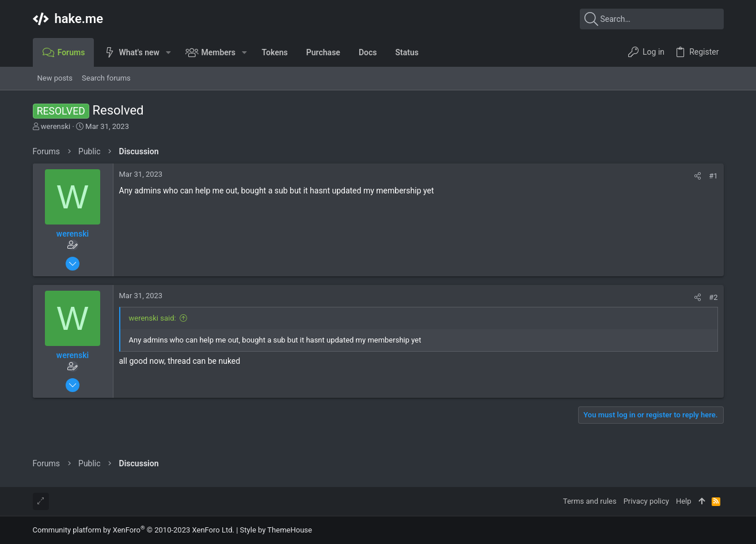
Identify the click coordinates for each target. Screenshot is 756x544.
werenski (56, 126)
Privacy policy (646, 501)
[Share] (698, 176)
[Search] (652, 19)
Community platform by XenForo (134, 530)
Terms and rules (590, 501)
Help (684, 501)
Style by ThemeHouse (276, 530)
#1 (713, 176)
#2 (713, 297)
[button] (168, 52)
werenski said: (153, 318)
